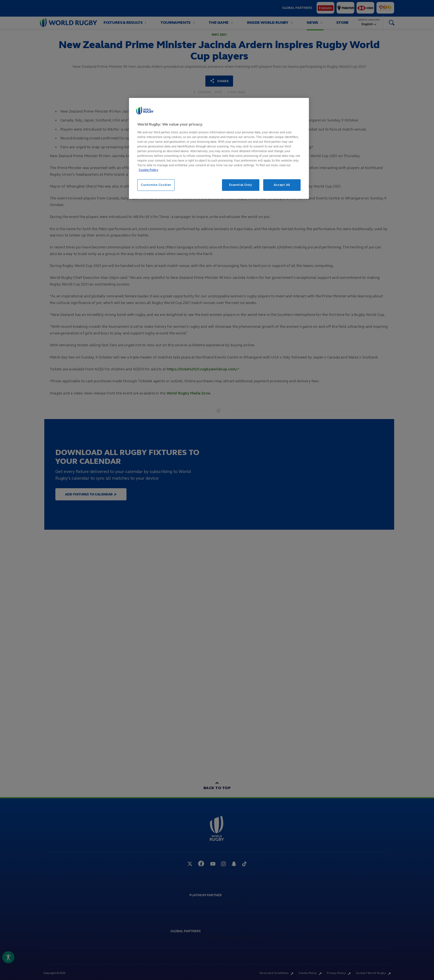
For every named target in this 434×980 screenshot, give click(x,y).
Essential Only (241, 185)
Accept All (282, 185)
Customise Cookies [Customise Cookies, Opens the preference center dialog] (156, 185)
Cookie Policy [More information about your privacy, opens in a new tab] (148, 170)
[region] (219, 148)
